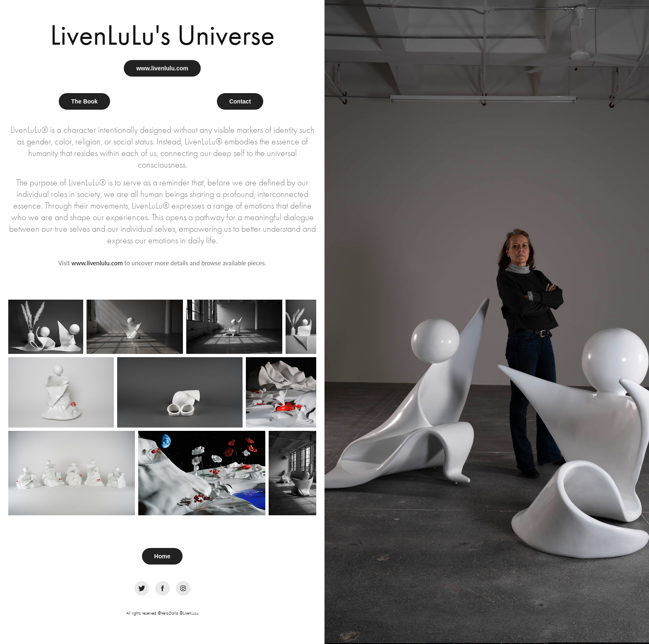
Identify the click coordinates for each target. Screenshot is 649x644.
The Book (84, 101)
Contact (240, 101)
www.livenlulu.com (162, 68)
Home (162, 556)
